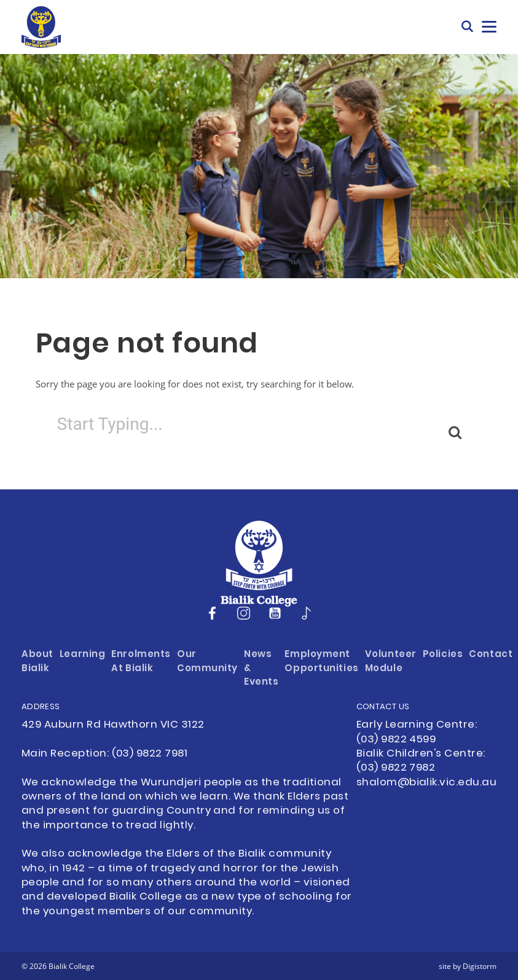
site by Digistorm (468, 966)
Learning (83, 655)
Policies (443, 655)
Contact (491, 655)
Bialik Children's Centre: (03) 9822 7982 (421, 761)
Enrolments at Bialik (141, 662)
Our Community (207, 662)
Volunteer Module (391, 662)
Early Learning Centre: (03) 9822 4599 (417, 732)
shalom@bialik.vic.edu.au (426, 783)
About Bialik (37, 662)
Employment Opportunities (321, 662)
